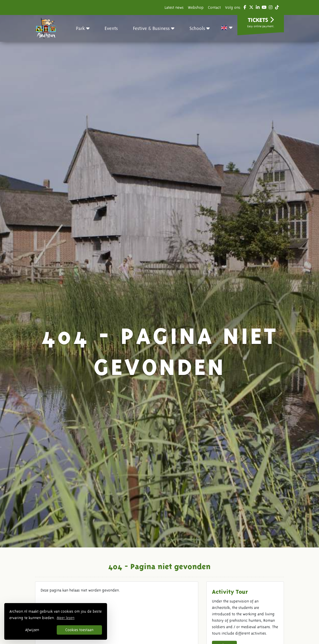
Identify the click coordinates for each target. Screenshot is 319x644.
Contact (214, 7)
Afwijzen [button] (32, 630)
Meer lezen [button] (66, 618)
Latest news (174, 7)
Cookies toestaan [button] (79, 630)
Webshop (196, 7)
